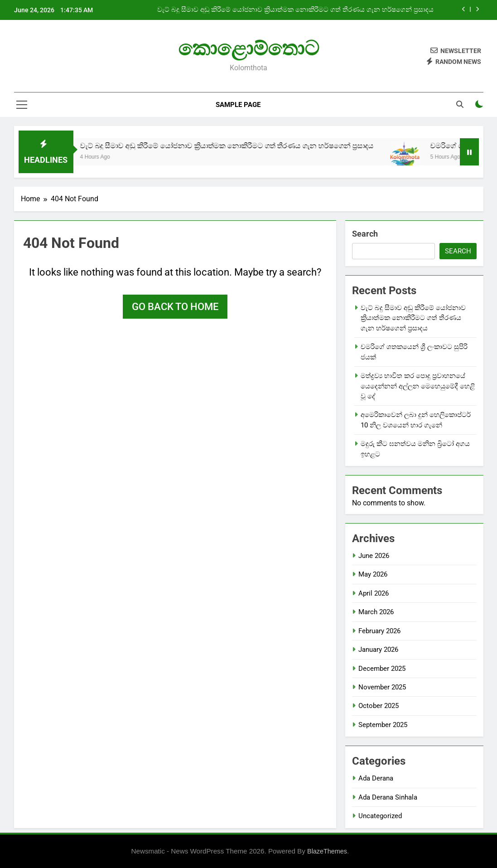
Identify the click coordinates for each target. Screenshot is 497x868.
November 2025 (382, 687)
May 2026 (373, 574)
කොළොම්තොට (248, 48)
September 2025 (383, 725)
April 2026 (374, 593)
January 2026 (378, 650)
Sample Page (238, 105)
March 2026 (376, 612)
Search (365, 234)
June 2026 (374, 556)
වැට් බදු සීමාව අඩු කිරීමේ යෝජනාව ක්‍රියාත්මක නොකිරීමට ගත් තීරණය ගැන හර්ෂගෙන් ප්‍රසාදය (295, 10)
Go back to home (175, 307)
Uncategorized (380, 816)
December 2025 (382, 669)
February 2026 (379, 631)
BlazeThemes (327, 851)
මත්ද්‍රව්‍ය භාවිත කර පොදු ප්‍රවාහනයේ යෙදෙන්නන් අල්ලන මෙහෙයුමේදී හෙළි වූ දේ (418, 386)
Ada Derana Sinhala (388, 797)
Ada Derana (376, 778)
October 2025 (379, 706)
